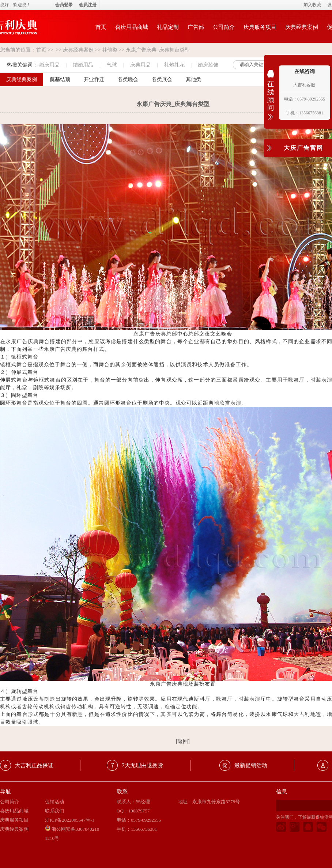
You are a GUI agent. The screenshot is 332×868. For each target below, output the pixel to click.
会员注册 (88, 5)
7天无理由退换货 (142, 765)
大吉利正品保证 (34, 765)
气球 (112, 65)
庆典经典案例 (302, 27)
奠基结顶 (60, 79)
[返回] (183, 741)
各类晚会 (128, 79)
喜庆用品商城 (132, 27)
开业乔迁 (94, 79)
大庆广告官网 (303, 148)
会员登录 (64, 5)
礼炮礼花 (174, 65)
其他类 (110, 50)
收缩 (271, 99)
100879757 (139, 811)
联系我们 (54, 811)
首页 (101, 27)
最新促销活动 (251, 765)
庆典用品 (140, 65)
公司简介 (224, 27)
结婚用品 (83, 65)
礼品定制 (168, 27)
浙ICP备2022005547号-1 (70, 820)
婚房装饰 (208, 65)
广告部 (196, 27)
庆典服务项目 (260, 27)
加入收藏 (312, 5)
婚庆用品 (49, 65)
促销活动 (54, 802)
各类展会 (162, 79)
